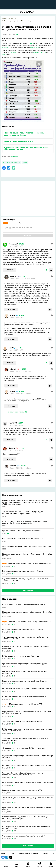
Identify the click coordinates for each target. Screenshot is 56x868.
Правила (46, 853)
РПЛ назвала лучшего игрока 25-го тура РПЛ (22, 704)
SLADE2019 (13, 423)
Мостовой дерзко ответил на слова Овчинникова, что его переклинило (25, 672)
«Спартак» (6, 47)
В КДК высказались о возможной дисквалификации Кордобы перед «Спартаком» (26, 827)
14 (15, 778)
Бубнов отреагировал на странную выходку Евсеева (23, 571)
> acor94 (28, 371)
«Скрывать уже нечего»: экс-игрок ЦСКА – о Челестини (24, 748)
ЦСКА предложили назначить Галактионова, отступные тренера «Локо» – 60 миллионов (27, 730)
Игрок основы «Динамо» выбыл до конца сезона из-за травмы (27, 765)
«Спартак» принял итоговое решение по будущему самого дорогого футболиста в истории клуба (25, 522)
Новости (12, 18)
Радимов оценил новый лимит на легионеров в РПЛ (22, 790)
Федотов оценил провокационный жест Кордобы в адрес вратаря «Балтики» (28, 757)
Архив (3, 853)
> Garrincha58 (30, 279)
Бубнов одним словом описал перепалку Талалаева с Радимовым (28, 783)
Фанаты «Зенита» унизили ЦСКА (18, 141)
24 (15, 831)
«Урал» (5, 55)
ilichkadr (13, 466)
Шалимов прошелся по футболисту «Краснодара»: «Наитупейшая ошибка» (28, 555)
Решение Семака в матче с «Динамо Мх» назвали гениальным (27, 689)
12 (15, 821)
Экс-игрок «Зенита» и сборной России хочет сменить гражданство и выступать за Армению (23, 774)
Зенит (25, 162)
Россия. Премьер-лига (12, 162)
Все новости (28, 591)
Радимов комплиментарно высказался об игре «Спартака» (25, 681)
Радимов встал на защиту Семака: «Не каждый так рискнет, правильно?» (26, 647)
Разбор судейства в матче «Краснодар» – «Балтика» (23, 539)
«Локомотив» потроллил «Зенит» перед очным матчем (27, 564)
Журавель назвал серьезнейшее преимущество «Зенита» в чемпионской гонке (25, 739)
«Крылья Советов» (40, 53)
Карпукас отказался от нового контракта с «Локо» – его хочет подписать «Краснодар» (27, 713)
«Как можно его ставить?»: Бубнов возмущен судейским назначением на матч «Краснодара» (24, 513)
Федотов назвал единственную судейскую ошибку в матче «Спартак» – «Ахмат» (25, 580)
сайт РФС (14, 157)
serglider (13, 276)
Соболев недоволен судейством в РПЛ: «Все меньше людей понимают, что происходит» (25, 818)
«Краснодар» (35, 47)
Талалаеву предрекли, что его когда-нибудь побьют (22, 721)
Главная (5, 18)
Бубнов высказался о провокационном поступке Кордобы (25, 664)
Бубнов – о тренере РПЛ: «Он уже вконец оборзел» (22, 531)
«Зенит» (31, 43)
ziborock (13, 369)
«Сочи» (13, 53)
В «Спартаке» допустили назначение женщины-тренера (24, 604)
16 (15, 802)
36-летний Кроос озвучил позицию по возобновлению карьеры (27, 546)
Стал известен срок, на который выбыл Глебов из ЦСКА (24, 836)
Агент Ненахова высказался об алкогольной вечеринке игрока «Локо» (27, 808)
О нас (12, 853)
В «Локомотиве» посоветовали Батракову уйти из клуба (24, 696)
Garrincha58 (13, 244)
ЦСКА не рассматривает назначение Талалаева (21, 656)
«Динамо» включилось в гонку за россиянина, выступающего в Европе (24, 134)
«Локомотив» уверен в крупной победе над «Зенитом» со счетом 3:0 (27, 799)
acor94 (13, 315)
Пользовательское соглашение (29, 853)
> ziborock (29, 394)
